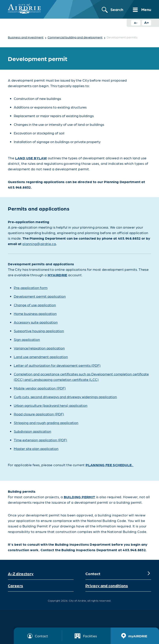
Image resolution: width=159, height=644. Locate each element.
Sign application (27, 339)
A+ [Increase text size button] (147, 22)
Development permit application (40, 296)
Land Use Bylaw (31, 158)
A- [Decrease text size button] (136, 23)
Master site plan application (36, 448)
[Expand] (149, 574)
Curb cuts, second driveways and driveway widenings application (65, 397)
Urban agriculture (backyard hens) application (51, 405)
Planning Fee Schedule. (110, 465)
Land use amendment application (41, 357)
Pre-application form (31, 288)
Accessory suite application (36, 322)
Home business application (35, 313)
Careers (15, 586)
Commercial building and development (75, 37)
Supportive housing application (39, 331)
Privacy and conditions (107, 586)
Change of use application (35, 305)
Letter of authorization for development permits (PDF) (57, 365)
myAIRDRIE (57, 275)
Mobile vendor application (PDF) (40, 388)
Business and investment (26, 37)
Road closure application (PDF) (39, 414)
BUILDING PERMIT (79, 497)
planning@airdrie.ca (39, 244)
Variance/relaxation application (39, 348)
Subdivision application (32, 431)
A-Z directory (21, 574)
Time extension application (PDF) (40, 440)
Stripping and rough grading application (46, 423)
